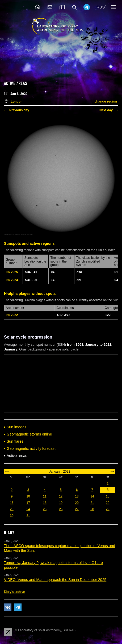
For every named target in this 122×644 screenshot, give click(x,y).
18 (45, 503)
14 (92, 496)
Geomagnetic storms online (29, 434)
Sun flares (15, 441)
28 (92, 509)
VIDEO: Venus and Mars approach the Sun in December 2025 (55, 580)
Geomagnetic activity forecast (31, 448)
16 (12, 503)
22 (108, 503)
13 (77, 496)
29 (108, 509)
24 (28, 509)
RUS (101, 7)
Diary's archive (14, 592)
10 (28, 496)
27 (77, 509)
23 (12, 509)
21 (92, 503)
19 (61, 503)
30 (12, 516)
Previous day (19, 110)
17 (28, 503)
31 (28, 516)
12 (61, 496)
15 (108, 496)
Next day (106, 110)
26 (61, 509)
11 (45, 496)
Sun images (16, 427)
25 (45, 509)
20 (77, 503)
